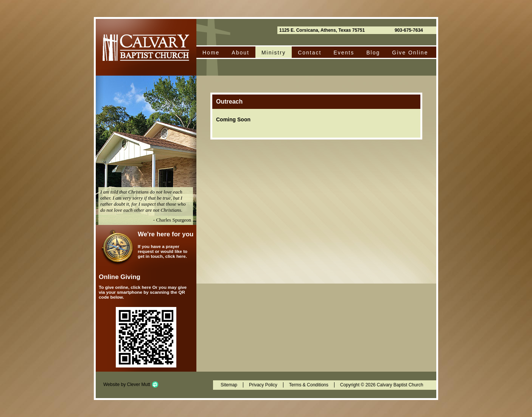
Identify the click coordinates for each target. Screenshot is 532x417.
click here (176, 256)
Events (344, 53)
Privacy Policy (263, 385)
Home (211, 53)
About (240, 53)
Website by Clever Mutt (127, 384)
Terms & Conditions (309, 385)
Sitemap (229, 385)
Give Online (410, 53)
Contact (310, 53)
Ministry (274, 53)
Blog (373, 53)
